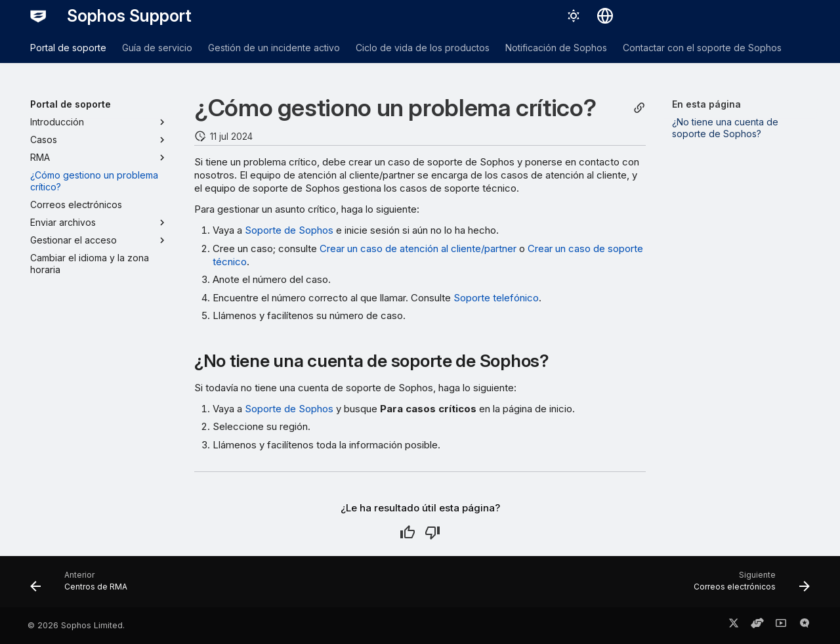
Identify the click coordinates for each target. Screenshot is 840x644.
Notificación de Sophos (556, 48)
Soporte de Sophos (289, 230)
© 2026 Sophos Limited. (76, 625)
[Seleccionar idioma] (605, 16)
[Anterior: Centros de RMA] (83, 586)
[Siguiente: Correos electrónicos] (748, 586)
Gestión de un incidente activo (274, 48)
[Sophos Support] (38, 16)
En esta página (706, 104)
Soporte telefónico (496, 298)
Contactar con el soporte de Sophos (702, 48)
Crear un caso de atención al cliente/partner (418, 248)
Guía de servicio (157, 48)
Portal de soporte (68, 48)
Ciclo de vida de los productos (423, 48)
